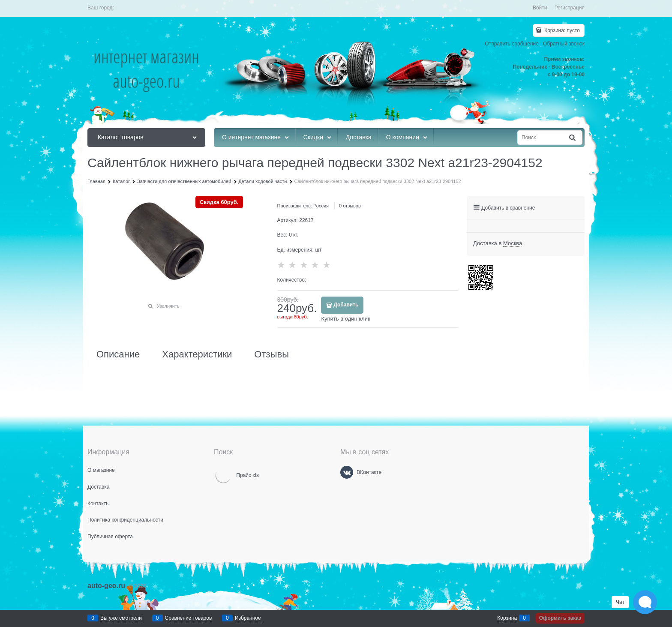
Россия (321, 206)
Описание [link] (118, 354)
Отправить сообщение (512, 44)
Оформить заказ (560, 618)
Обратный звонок (564, 44)
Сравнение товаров (189, 618)
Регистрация (570, 8)
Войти (540, 8)
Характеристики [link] (197, 354)
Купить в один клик (345, 319)
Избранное (248, 618)
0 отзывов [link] (350, 206)
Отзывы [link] (271, 354)
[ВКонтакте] (347, 472)
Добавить (346, 305)
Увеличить (168, 306)
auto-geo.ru (106, 586)
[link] (513, 243)
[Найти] (573, 138)
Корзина (507, 618)
